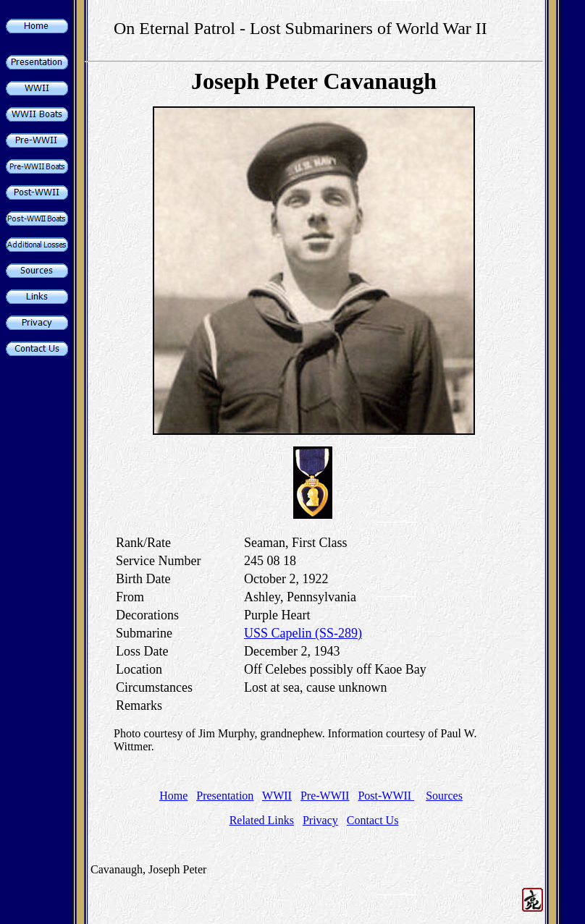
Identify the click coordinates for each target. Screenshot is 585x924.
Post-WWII (386, 796)
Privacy (320, 820)
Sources (444, 796)
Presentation (225, 796)
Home (173, 796)
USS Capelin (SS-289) (303, 633)
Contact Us (373, 820)
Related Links (262, 820)
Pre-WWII (325, 796)
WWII (277, 796)
